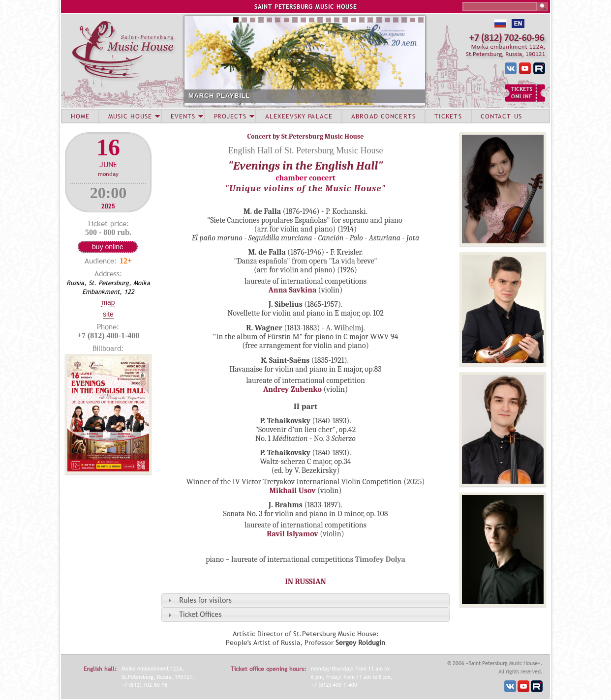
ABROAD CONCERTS (383, 116)
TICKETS (448, 116)
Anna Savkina (293, 290)
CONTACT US (501, 116)
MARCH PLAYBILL (219, 96)
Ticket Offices (200, 614)
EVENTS (183, 116)
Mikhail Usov (292, 491)
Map (108, 302)
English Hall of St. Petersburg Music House (305, 150)
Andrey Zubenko (292, 389)
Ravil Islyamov (292, 534)
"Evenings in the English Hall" (306, 166)
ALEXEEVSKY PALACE (299, 116)
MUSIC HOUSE (130, 116)
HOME (80, 116)
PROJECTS (230, 116)
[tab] (305, 600)
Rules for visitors (205, 600)
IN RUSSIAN (305, 582)
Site (108, 314)
